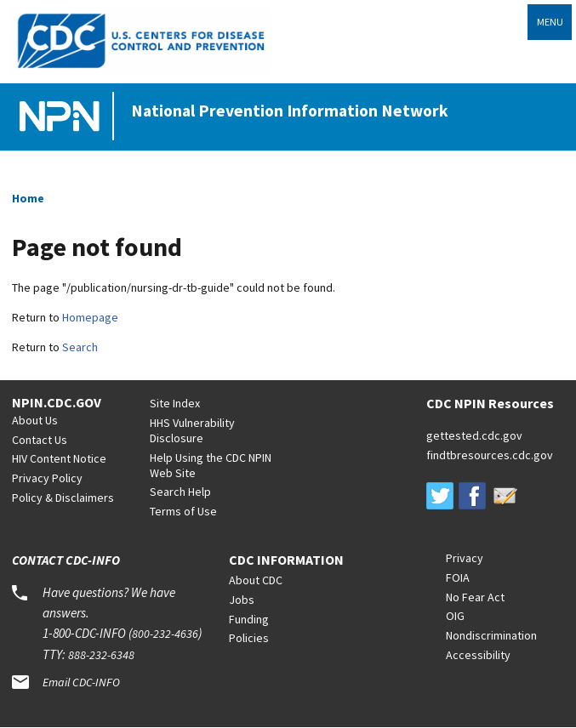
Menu (550, 22)
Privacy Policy (47, 478)
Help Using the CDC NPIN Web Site (211, 465)
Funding (249, 619)
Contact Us (40, 440)
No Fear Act (475, 597)
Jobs (242, 600)
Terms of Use (183, 511)
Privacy (465, 558)
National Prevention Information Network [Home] (290, 111)
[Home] (63, 117)
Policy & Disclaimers (63, 498)
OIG (455, 616)
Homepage (90, 317)
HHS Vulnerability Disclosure (192, 430)
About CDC (256, 580)
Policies (249, 638)
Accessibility (478, 655)
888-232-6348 (101, 655)
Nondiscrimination (491, 635)
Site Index (175, 403)
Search (80, 347)
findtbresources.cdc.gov (490, 455)
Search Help (180, 492)
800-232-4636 (165, 634)
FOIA (458, 577)
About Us (35, 420)
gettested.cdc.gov (474, 435)
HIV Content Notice (59, 458)
